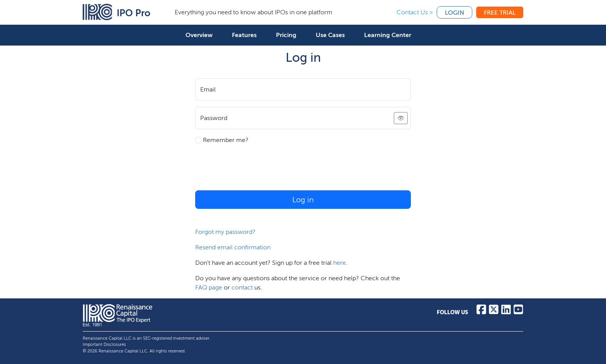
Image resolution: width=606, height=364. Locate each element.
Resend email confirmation (233, 247)
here (340, 263)
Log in (303, 200)
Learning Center (388, 35)
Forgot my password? (225, 232)
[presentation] (254, 169)
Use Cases (330, 35)
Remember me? (222, 140)
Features (244, 35)
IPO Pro (134, 13)
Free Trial (500, 13)
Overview (199, 35)
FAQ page (209, 287)
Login (454, 13)
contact (242, 287)
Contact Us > (415, 12)
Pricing (286, 35)
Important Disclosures (104, 345)
